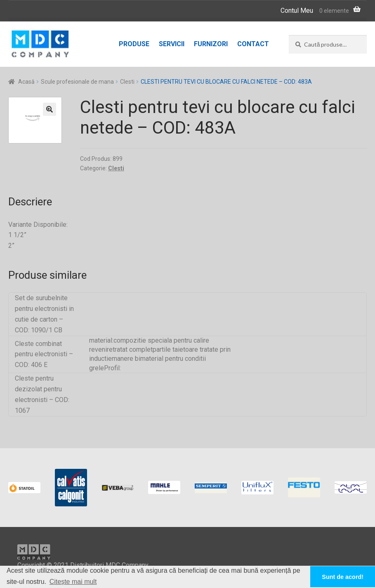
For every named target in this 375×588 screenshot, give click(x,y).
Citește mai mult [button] (73, 582)
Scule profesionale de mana (77, 82)
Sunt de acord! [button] (343, 577)
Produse (134, 44)
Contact (253, 44)
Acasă (26, 82)
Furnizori (211, 44)
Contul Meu (297, 11)
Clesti (127, 82)
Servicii (172, 44)
